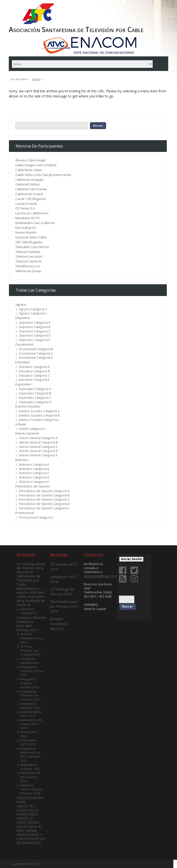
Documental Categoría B (36, 349)
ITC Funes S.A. (25, 208)
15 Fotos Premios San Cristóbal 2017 (30, 651)
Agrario (21, 304)
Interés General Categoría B (38, 442)
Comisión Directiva (32, 618)
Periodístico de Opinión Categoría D (44, 504)
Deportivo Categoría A (35, 322)
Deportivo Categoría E (34, 340)
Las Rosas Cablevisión (32, 213)
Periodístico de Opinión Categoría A (44, 491)
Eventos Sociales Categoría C (39, 420)
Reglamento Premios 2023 (30, 767)
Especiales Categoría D (35, 402)
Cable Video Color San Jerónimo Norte (43, 175)
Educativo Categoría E (34, 380)
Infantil (20, 424)
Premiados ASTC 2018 (28, 742)
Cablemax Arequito (29, 180)
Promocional (25, 513)
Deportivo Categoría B (35, 327)
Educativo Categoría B (34, 371)
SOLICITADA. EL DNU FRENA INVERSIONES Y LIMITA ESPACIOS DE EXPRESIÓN (31, 835)
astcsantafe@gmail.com (100, 576)
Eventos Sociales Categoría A (39, 411)
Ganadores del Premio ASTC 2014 (31, 724)
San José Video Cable (31, 237)
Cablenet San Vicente (31, 189)
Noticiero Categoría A (34, 464)
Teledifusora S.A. (28, 266)
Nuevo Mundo (26, 232)
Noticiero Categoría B (34, 469)
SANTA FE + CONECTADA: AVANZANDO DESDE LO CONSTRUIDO (28, 814)
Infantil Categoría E (32, 429)
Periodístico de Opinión (33, 486)
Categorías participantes (30, 661)
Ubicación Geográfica (28, 611)
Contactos (25, 622)
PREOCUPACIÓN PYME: (30, 800)
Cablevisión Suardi (29, 194)
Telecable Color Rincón (32, 247)
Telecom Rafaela (28, 252)
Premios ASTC (28, 630)
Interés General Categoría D (39, 451)
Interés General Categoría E (38, 455)
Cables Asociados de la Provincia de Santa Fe (31, 601)
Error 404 (24, 626)
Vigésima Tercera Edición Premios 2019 (31, 789)
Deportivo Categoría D (35, 335)
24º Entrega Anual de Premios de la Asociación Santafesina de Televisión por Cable (31, 574)
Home (36, 79)
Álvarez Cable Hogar (31, 160)
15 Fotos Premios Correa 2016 (32, 638)
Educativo (23, 362)
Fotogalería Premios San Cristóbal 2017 (30, 695)
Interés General (27, 433)
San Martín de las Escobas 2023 (30, 777)
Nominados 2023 (29, 734)
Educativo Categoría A (34, 367)
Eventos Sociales (28, 406)
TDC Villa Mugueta (29, 242)
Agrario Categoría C (33, 313)
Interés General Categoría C (38, 447)
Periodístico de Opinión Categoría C (44, 499)
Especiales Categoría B (35, 393)
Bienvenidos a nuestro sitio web (31, 590)
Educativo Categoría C (34, 375)
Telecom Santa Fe (28, 261)
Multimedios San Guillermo (35, 223)
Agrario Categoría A (33, 309)
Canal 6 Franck (26, 204)
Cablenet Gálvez (28, 184)
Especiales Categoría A (35, 389)
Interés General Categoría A (38, 438)
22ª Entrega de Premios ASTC (62, 592)
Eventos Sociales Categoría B (39, 415)
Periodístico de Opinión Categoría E (44, 508)
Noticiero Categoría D (34, 477)
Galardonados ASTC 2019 (31, 714)
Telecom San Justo (29, 256)
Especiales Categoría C (35, 398)
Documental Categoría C (36, 353)
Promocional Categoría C (37, 517)
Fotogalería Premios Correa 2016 (32, 671)
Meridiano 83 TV (27, 218)
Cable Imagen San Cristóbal (36, 165)
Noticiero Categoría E (34, 482)
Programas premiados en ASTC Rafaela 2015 (30, 755)
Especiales (23, 384)
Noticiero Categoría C (34, 473)
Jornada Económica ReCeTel (59, 624)
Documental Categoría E (36, 357)
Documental (24, 344)
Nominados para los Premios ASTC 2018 (64, 606)
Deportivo (23, 318)
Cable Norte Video (29, 170)
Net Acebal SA (26, 228)
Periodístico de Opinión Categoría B (44, 495)
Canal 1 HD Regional (30, 199)
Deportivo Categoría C (35, 331)
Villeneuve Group (28, 271)
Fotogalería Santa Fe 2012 (30, 706)
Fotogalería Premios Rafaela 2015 (29, 683)
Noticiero (22, 460)
